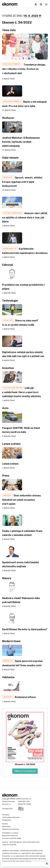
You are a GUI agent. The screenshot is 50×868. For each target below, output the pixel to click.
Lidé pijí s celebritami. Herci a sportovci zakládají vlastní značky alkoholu (22, 392)
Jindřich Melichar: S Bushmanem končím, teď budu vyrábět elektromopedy (21, 142)
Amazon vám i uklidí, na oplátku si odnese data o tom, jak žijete (25, 217)
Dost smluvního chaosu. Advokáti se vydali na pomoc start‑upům (22, 500)
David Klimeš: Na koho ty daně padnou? (25, 629)
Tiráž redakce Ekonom (11, 817)
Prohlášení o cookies (10, 833)
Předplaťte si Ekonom (25, 771)
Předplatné (6, 820)
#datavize (8, 677)
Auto (5, 408)
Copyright (6, 799)
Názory (7, 578)
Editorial (8, 265)
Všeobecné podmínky (11, 829)
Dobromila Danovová (31, 842)
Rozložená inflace (25, 697)
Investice (8, 368)
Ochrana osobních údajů (12, 838)
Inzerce (5, 842)
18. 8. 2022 (33, 16)
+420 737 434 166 (9, 845)
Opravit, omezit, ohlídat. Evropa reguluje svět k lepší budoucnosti (23, 182)
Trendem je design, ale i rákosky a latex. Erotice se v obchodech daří (24, 69)
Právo (6, 476)
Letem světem (11, 444)
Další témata (10, 158)
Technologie (10, 301)
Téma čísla (9, 30)
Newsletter (6, 826)
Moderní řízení (11, 641)
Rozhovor (8, 118)
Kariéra (5, 824)
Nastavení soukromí (10, 836)
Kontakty (6, 815)
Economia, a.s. (26, 799)
